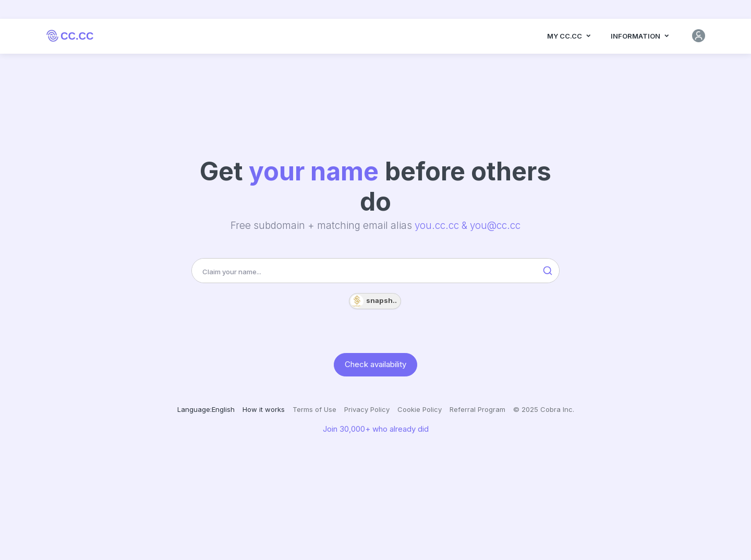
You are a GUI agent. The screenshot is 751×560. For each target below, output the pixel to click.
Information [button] (640, 40)
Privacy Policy (367, 409)
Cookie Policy (420, 409)
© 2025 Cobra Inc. (544, 409)
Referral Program (477, 409)
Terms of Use (314, 409)
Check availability (375, 364)
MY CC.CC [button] (570, 40)
